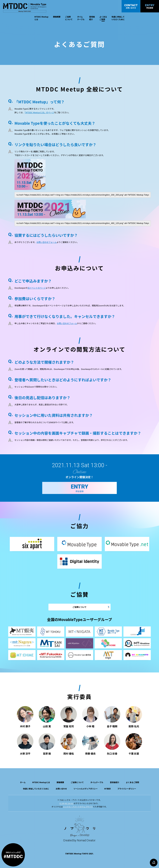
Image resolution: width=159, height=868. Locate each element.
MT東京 (107, 789)
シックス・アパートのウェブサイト (78, 807)
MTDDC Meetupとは (41, 18)
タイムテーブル (81, 18)
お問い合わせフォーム (47, 242)
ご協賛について (69, 18)
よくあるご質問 (103, 18)
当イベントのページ (37, 288)
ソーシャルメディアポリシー (86, 789)
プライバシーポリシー (127, 789)
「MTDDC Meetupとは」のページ (39, 112)
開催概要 (57, 17)
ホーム (23, 782)
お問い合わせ (61, 789)
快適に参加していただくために (118, 18)
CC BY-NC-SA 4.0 (67, 803)
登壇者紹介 (92, 18)
